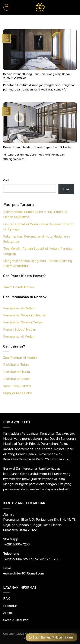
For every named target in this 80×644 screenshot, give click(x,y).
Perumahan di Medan (19, 308)
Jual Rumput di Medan (20, 358)
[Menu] (7, 7)
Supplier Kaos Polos (18, 393)
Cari (6, 180)
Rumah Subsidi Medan (20, 330)
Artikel (8, 613)
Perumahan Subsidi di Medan (25, 315)
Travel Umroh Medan (19, 287)
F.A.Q (7, 599)
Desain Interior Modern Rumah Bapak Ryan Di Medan (38, 147)
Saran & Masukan (16, 620)
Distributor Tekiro (16, 365)
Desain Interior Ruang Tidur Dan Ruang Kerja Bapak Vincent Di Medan (37, 76)
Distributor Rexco (16, 379)
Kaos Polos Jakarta (17, 386)
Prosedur (10, 606)
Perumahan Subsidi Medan (23, 322)
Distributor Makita (17, 372)
